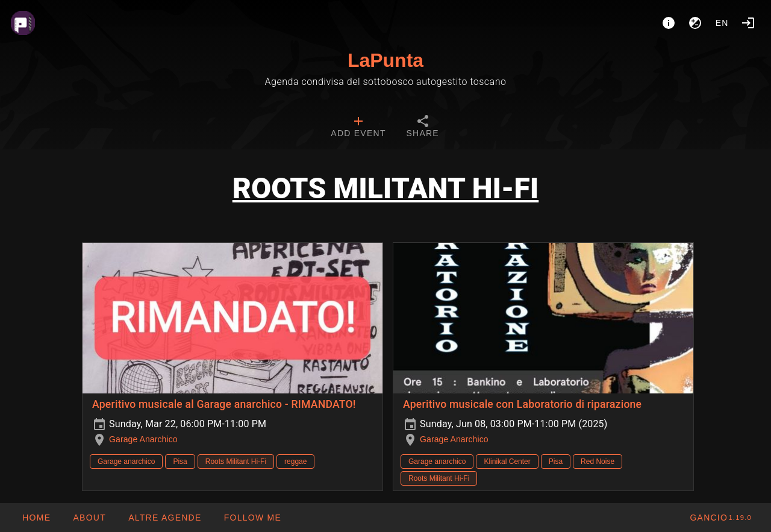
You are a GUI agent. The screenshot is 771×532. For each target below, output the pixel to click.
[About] (669, 23)
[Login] (748, 23)
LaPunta (385, 60)
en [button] (722, 23)
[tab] (358, 128)
